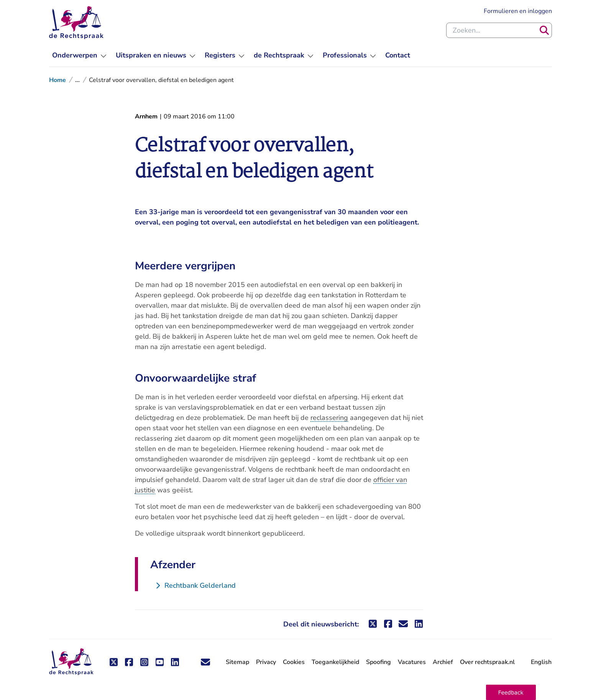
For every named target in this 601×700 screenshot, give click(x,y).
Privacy (266, 662)
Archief (443, 662)
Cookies (294, 662)
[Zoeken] (544, 30)
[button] (511, 692)
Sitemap (237, 662)
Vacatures (412, 662)
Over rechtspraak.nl (487, 662)
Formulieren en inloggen (518, 11)
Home (57, 80)
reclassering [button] (329, 418)
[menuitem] (79, 55)
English (541, 662)
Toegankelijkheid (335, 662)
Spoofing (378, 662)
